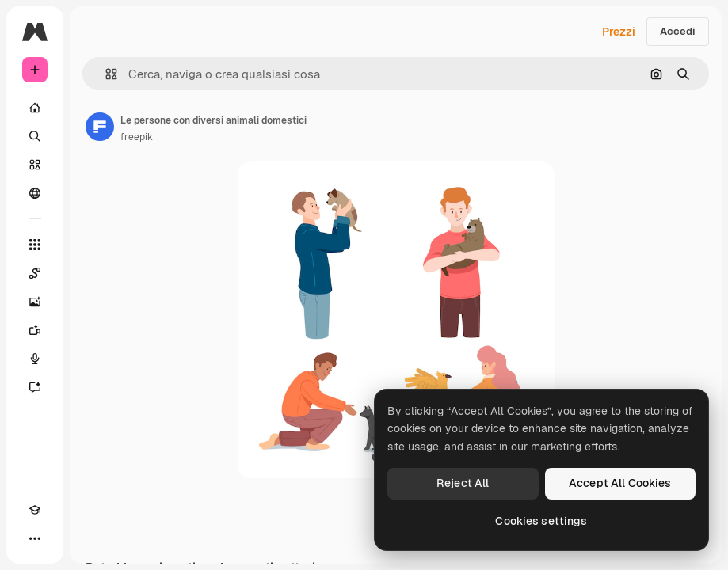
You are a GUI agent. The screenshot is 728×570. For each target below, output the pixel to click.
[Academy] (35, 510)
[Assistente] (35, 387)
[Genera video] (35, 330)
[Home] (35, 108)
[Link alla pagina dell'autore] (100, 127)
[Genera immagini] (35, 302)
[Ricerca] (35, 136)
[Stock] (35, 165)
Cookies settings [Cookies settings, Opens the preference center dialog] (541, 521)
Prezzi (619, 32)
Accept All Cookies (620, 483)
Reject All (463, 483)
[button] (105, 74)
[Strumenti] (35, 245)
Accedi (678, 31)
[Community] (35, 193)
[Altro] (35, 538)
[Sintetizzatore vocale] (35, 359)
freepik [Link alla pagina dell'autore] (137, 137)
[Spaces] (35, 273)
